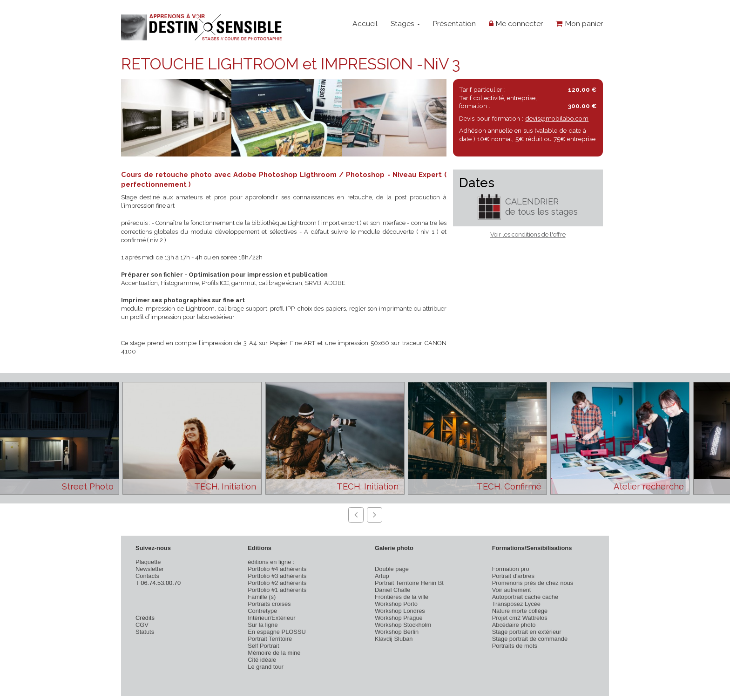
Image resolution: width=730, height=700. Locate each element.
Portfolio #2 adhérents (277, 583)
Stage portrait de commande (530, 639)
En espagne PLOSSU (277, 632)
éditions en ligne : (271, 562)
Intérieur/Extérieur (271, 618)
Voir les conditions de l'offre (528, 234)
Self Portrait (263, 646)
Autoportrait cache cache (525, 597)
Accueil (365, 24)
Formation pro (511, 569)
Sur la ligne (263, 625)
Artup (382, 576)
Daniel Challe (393, 590)
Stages (405, 24)
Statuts (145, 632)
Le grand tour (266, 667)
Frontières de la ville (402, 597)
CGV (142, 625)
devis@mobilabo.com (557, 118)
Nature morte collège (520, 611)
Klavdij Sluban (394, 639)
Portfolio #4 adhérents (277, 569)
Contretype (262, 611)
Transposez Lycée (516, 604)
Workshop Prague (399, 618)
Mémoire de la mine (274, 653)
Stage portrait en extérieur (527, 632)
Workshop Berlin (397, 632)
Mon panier (579, 24)
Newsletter (150, 569)
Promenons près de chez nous (533, 583)
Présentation (454, 24)
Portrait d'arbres (513, 576)
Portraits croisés (269, 604)
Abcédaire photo (514, 625)
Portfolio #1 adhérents (277, 590)
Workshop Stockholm (403, 625)
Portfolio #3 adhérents (277, 576)
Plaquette (148, 562)
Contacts (147, 576)
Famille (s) (262, 597)
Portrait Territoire (270, 639)
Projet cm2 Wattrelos (520, 618)
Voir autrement (512, 590)
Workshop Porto (396, 604)
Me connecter (516, 24)
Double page (392, 569)
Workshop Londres (400, 611)
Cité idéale (262, 660)
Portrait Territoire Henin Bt (409, 583)
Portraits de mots (515, 646)
